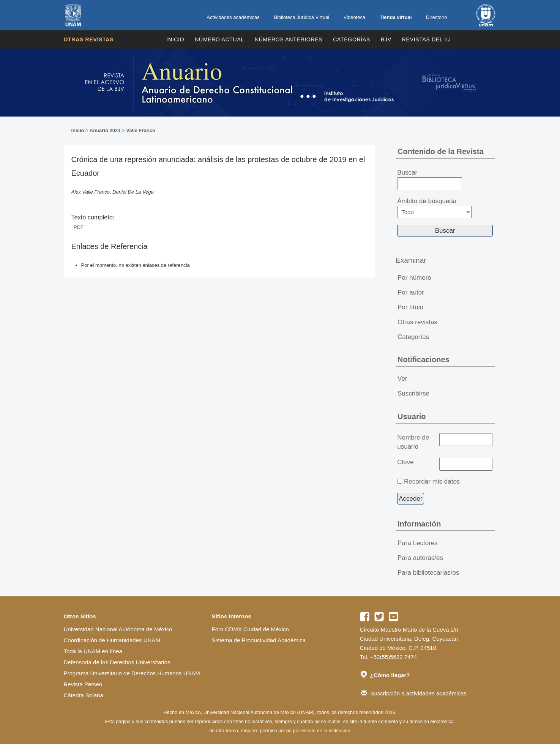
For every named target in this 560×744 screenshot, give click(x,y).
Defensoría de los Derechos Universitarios (117, 662)
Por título (410, 307)
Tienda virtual (396, 17)
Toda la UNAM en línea (93, 651)
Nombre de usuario (413, 442)
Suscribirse (413, 393)
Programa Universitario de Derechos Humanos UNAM (132, 673)
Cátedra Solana (84, 695)
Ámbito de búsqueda (434, 208)
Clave (405, 462)
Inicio (175, 39)
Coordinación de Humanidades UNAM (112, 640)
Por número (414, 278)
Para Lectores (418, 543)
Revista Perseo (83, 684)
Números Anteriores (289, 39)
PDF (79, 227)
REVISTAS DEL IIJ (427, 39)
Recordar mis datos (432, 482)
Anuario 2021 (105, 130)
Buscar (430, 180)
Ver (402, 379)
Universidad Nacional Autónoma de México (118, 629)
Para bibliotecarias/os (428, 573)
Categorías (352, 39)
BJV (386, 39)
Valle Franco (141, 130)
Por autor (411, 292)
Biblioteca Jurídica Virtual (301, 17)
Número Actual (219, 39)
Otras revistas (89, 39)
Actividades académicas (233, 17)
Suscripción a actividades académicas (414, 693)
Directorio (437, 17)
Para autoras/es (420, 558)
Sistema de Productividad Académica (259, 640)
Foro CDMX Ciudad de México (250, 629)
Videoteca (355, 17)
